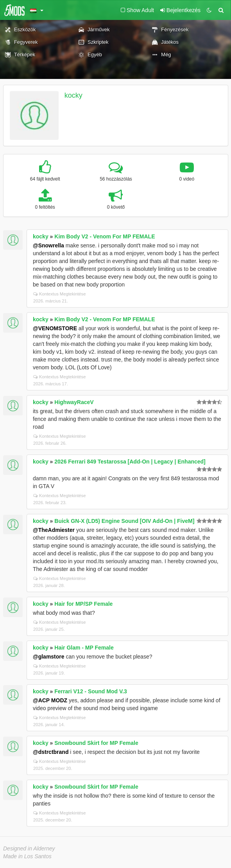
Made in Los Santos (27, 856)
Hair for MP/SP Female (83, 604)
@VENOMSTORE (55, 328)
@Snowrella (48, 245)
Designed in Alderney (29, 848)
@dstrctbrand (51, 752)
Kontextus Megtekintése (59, 294)
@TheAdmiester (54, 530)
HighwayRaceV (74, 402)
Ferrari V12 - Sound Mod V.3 (90, 691)
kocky (73, 95)
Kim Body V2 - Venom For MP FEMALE (105, 236)
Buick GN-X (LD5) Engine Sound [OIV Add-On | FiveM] (124, 521)
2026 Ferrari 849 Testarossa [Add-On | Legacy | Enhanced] (130, 462)
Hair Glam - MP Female (84, 648)
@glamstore (49, 657)
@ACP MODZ (50, 700)
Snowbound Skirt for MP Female (96, 743)
